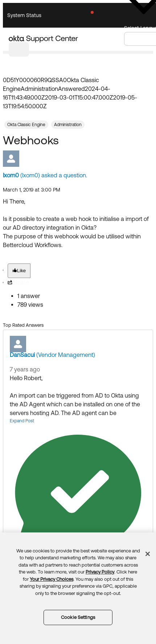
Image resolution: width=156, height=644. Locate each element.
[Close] (148, 554)
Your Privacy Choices (52, 579)
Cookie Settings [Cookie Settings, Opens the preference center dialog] (78, 617)
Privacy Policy (100, 572)
